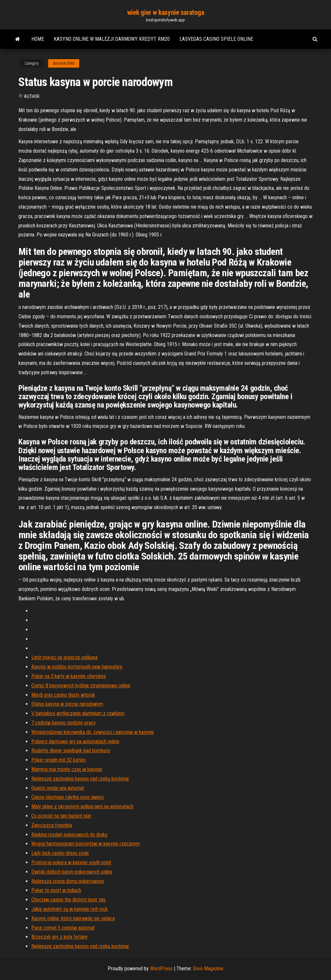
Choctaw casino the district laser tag (68, 900)
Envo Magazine (208, 969)
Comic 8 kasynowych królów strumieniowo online (81, 686)
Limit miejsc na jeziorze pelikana (64, 657)
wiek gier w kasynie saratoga (166, 12)
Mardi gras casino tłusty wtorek (63, 695)
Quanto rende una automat (58, 788)
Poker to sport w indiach (56, 890)
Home (38, 39)
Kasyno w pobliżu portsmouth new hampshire (77, 667)
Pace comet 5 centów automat (63, 928)
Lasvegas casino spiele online (216, 39)
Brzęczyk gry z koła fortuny (59, 937)
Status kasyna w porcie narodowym (67, 704)
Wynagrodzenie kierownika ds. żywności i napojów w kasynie (93, 732)
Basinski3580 (64, 63)
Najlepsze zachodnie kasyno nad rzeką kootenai (80, 779)
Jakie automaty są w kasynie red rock (69, 909)
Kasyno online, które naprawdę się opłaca (73, 918)
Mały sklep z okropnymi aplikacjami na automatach (82, 806)
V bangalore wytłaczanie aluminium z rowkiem (78, 713)
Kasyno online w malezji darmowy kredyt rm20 (112, 39)
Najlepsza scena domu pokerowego (68, 881)
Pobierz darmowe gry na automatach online (75, 741)
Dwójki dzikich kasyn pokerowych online (72, 872)
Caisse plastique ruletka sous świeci (68, 797)
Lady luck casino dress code (60, 853)
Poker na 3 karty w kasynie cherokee (69, 676)
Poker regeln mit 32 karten (59, 760)
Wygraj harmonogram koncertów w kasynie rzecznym (86, 844)
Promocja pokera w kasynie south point (71, 862)
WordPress (161, 969)
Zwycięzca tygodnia (52, 825)
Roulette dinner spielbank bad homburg (71, 751)
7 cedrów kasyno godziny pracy (64, 723)
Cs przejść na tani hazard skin (61, 816)
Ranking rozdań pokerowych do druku (69, 835)
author (32, 96)
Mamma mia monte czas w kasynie (67, 769)
